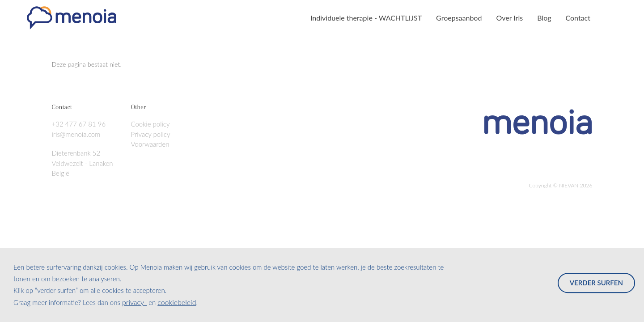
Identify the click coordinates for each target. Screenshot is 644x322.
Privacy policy (150, 134)
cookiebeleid (177, 302)
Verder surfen (596, 283)
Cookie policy (150, 124)
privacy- (134, 302)
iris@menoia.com (76, 134)
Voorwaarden (150, 144)
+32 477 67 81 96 (79, 124)
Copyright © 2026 (561, 185)
